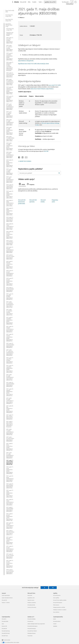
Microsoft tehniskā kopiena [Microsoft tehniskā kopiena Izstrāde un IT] (32, 626)
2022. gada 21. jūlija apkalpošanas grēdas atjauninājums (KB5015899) (10, 131)
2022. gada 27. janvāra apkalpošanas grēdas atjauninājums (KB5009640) (10, 282)
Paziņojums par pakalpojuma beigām (10, 34)
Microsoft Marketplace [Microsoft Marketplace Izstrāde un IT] (32, 629)
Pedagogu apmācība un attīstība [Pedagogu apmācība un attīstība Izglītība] (59, 607)
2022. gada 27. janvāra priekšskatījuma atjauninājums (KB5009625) (10, 273)
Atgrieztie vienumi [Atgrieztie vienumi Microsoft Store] (31, 600)
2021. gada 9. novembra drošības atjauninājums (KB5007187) (10, 312)
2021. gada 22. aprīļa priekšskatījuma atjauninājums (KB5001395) (10, 479)
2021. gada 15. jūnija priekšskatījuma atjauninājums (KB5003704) (10, 432)
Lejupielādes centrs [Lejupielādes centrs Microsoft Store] (31, 598)
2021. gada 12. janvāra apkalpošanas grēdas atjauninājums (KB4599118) (10, 564)
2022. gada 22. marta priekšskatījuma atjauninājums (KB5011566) (10, 226)
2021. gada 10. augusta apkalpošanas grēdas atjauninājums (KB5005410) (10, 392)
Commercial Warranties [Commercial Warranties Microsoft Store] (32, 607)
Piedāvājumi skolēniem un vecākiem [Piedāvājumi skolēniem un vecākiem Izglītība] (60, 610)
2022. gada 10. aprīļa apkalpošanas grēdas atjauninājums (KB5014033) (10, 195)
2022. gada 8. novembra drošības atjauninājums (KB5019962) (10, 48)
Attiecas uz (22, 17)
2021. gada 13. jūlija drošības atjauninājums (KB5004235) (10, 417)
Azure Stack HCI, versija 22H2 (9, 16)
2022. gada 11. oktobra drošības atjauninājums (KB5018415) (10, 75)
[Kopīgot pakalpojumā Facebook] (19, 157)
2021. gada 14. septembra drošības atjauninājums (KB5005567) (10, 360)
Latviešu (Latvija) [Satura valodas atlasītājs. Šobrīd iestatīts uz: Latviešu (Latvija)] (7, 640)
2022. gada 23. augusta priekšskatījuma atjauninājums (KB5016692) (10, 107)
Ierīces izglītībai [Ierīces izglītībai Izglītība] (56, 598)
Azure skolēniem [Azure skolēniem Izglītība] (56, 612)
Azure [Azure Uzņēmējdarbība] (3, 624)
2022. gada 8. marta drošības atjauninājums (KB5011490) (10, 243)
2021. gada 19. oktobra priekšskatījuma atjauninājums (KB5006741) (10, 329)
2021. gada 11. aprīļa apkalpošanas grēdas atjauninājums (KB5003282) (10, 470)
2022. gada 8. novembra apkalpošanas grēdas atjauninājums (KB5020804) (10, 57)
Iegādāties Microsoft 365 (50, 2)
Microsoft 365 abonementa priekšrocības (22, 202)
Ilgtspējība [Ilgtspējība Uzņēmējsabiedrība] (55, 626)
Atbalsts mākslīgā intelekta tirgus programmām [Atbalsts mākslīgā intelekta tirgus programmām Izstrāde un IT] (36, 624)
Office (29, 2)
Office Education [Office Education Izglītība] (56, 605)
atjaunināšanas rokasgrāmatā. (26, 61)
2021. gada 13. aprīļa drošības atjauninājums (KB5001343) (10, 486)
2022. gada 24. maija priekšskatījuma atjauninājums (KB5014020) (10, 180)
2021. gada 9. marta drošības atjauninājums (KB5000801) (10, 509)
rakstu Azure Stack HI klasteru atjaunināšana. (42, 89)
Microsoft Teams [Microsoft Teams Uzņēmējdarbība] (5, 636)
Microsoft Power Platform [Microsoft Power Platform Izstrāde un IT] (32, 631)
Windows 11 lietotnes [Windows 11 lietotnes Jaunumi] (6, 603)
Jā (44, 588)
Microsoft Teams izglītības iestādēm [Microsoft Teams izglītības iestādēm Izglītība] (60, 600)
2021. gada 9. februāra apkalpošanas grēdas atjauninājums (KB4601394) (10, 540)
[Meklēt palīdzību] (72, 2)
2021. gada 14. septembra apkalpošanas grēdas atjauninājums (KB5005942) (10, 369)
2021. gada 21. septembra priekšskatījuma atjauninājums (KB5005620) (10, 353)
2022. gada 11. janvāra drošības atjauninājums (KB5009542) (10, 290)
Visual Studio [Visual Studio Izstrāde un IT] (30, 636)
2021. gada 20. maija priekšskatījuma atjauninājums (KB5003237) (10, 455)
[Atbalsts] (16, 2)
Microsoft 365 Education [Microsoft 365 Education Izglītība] (58, 603)
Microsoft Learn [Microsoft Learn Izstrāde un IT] (30, 621)
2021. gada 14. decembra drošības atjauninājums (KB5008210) (10, 297)
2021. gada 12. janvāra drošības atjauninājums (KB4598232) (10, 556)
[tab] (22, 184)
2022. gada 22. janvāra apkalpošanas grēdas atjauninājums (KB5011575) (10, 235)
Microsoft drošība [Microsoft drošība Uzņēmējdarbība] (5, 621)
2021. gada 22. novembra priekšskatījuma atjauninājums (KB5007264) (10, 304)
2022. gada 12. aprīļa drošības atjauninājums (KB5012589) (10, 219)
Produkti (34, 2)
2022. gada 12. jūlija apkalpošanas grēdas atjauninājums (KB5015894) (10, 146)
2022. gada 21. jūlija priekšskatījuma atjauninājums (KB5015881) (10, 122)
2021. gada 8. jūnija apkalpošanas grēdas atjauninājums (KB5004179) (10, 447)
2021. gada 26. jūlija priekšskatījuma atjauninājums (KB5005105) (10, 377)
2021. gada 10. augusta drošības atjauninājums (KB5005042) (10, 384)
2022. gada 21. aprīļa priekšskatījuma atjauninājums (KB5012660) (10, 203)
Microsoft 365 (23, 2)
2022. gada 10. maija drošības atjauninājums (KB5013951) (10, 187)
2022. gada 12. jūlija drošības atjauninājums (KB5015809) (10, 139)
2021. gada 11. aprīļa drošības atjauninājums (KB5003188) (10, 462)
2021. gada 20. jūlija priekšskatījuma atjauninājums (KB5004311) (10, 401)
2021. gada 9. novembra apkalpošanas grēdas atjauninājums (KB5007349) (10, 321)
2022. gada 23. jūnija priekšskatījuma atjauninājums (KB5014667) (10, 155)
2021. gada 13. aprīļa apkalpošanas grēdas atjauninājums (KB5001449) (10, 494)
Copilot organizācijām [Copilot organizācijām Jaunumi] (6, 595)
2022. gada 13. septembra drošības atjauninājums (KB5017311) (10, 99)
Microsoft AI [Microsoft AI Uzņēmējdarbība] (4, 619)
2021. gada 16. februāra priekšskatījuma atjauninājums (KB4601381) (10, 526)
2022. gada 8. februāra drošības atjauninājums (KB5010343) (10, 257)
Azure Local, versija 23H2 (10, 11)
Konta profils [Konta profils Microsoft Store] (30, 595)
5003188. (46, 151)
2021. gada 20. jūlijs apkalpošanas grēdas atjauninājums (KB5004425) (10, 409)
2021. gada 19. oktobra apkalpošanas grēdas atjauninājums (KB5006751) (10, 338)
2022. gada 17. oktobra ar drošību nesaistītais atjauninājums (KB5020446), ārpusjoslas (10, 66)
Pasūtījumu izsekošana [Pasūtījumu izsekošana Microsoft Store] (32, 603)
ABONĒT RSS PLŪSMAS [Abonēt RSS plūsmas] (25, 161)
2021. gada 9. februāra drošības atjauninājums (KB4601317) (10, 533)
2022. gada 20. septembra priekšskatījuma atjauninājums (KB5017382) (10, 82)
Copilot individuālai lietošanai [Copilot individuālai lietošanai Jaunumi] (7, 598)
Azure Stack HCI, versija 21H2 (9, 20)
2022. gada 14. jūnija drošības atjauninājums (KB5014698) (10, 172)
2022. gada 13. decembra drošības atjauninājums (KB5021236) (10, 40)
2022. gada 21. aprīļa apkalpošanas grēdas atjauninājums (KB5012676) (10, 212)
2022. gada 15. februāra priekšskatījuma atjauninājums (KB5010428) (10, 250)
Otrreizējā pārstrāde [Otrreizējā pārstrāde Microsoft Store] (31, 605)
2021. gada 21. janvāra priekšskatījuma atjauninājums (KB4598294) (10, 549)
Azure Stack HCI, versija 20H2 (10, 29)
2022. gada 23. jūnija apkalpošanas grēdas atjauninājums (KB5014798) (10, 163)
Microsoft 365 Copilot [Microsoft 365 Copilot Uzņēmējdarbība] (6, 633)
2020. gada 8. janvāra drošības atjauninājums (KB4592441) (10, 572)
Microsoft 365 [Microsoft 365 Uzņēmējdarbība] (4, 629)
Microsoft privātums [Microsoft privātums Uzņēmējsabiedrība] (57, 621)
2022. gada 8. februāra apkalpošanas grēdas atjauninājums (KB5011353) (10, 265)
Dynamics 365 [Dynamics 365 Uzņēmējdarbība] (4, 626)
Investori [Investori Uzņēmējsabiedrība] (55, 624)
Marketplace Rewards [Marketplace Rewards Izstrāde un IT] (32, 633)
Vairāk (40, 2)
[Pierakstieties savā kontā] (75, 2)
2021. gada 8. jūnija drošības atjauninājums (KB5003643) (10, 439)
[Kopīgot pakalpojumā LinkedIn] (22, 157)
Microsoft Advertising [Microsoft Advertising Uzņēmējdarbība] (6, 631)
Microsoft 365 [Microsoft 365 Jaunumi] (4, 600)
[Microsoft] (7, 2)
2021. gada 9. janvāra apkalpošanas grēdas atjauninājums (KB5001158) (10, 517)
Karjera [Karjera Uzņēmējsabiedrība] (55, 619)
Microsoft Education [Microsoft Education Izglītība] (57, 595)
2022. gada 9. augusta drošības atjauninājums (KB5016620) (10, 115)
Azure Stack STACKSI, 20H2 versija (9, 25)
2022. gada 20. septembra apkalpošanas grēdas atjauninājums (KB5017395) (10, 90)
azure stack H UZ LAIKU (55, 85)
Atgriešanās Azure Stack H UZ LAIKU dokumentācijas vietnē (33, 64)
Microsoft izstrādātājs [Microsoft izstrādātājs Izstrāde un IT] (32, 619)
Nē (53, 588)
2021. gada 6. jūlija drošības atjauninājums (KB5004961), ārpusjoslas (10, 424)
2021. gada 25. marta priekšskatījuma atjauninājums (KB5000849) (10, 502)
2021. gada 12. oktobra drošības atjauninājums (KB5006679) (10, 345)
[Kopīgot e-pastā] (25, 157)
